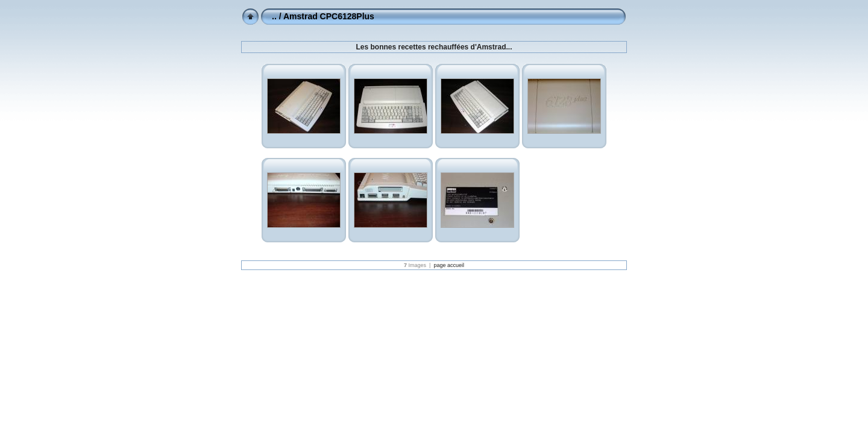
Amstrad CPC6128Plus (329, 16)
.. (274, 16)
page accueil (449, 265)
